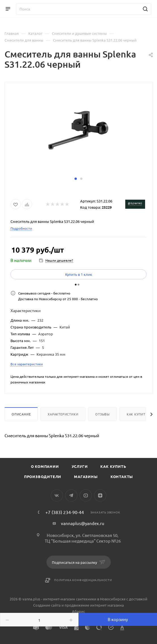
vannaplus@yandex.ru (83, 523)
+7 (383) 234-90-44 (65, 512)
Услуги (80, 466)
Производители (43, 476)
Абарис (78, 611)
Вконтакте (57, 495)
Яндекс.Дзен (100, 495)
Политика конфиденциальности (83, 580)
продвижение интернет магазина (94, 605)
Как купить (137, 414)
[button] (76, 179)
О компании (45, 466)
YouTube (86, 495)
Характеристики (63, 414)
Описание (21, 414)
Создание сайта (47, 605)
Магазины (86, 476)
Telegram (71, 495)
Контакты (122, 476)
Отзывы (102, 414)
